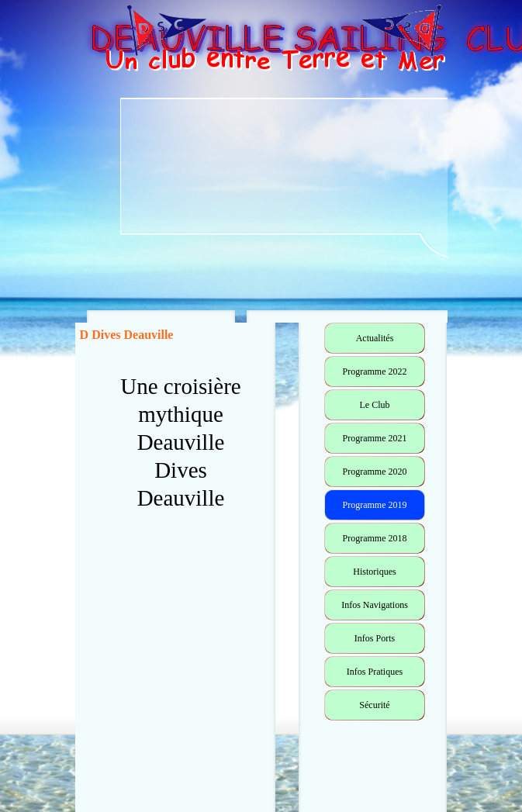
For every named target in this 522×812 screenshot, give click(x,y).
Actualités (375, 338)
